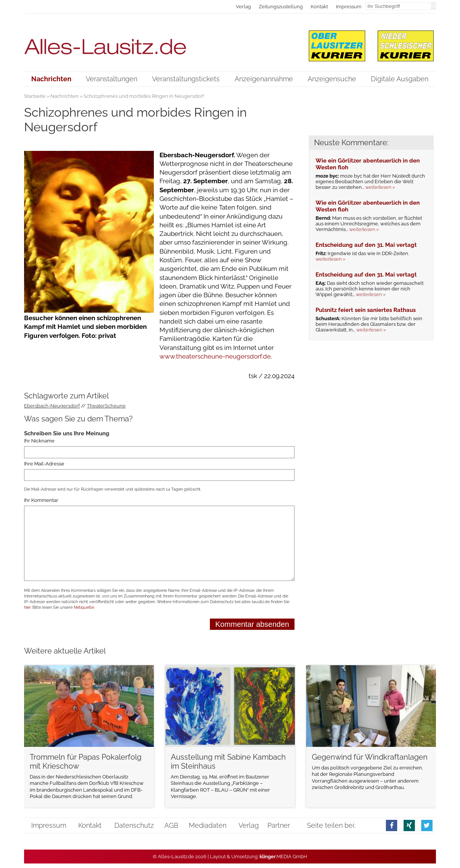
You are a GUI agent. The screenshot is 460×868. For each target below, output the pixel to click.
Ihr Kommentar (41, 500)
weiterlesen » (380, 187)
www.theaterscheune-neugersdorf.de (215, 356)
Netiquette (84, 607)
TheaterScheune (106, 406)
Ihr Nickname (39, 441)
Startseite (35, 96)
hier (27, 607)
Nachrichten (65, 96)
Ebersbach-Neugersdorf (52, 406)
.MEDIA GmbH (283, 857)
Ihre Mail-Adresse (44, 464)
